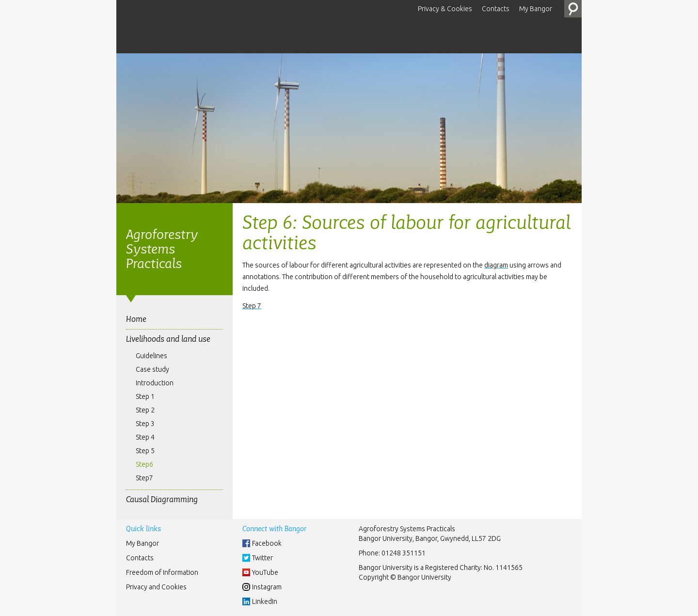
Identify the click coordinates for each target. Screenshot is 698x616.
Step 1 (145, 396)
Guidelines (151, 356)
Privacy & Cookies (445, 9)
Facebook (267, 543)
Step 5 (145, 451)
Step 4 (145, 437)
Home (136, 319)
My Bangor (536, 9)
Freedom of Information (162, 572)
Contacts (496, 9)
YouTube (265, 572)
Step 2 (145, 410)
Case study (152, 369)
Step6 (144, 464)
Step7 (144, 478)
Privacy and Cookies (156, 587)
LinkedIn (265, 601)
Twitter (262, 558)
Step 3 (145, 424)
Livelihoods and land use (168, 339)
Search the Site (573, 9)
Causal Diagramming (162, 499)
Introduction (155, 383)
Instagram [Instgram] (267, 587)
